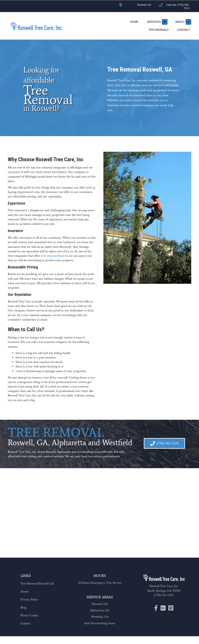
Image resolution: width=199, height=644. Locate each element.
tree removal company (139, 105)
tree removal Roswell (54, 256)
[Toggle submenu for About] (188, 22)
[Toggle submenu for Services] (165, 22)
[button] (164, 443)
